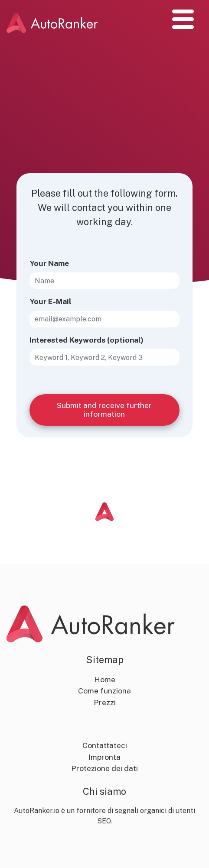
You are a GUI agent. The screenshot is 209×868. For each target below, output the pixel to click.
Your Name (49, 263)
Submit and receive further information (104, 410)
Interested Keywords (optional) (87, 340)
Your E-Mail (51, 301)
